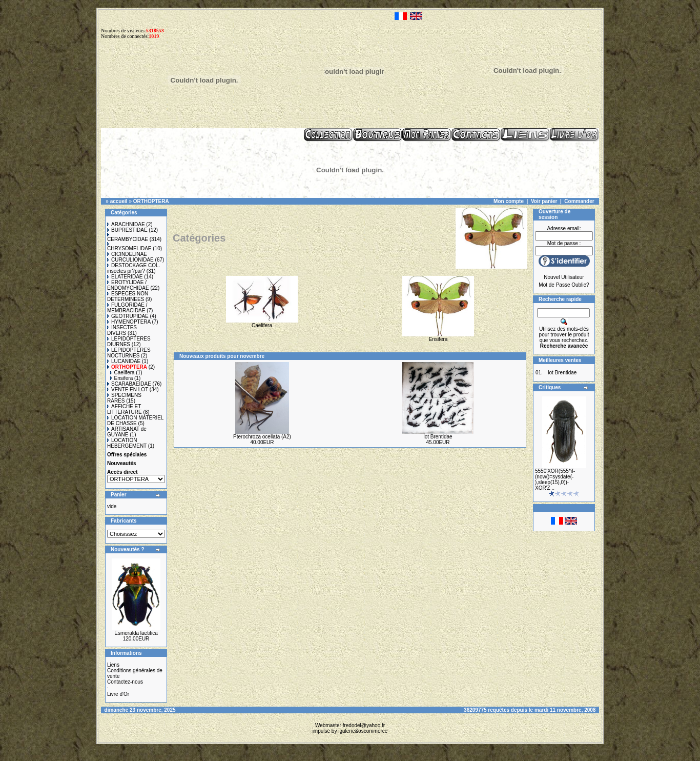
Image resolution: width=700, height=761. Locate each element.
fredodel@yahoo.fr (364, 725)
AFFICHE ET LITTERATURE (125, 409)
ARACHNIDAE (126, 224)
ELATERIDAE (125, 277)
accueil (119, 201)
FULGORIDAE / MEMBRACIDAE (127, 308)
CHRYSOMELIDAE (129, 247)
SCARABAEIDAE (129, 384)
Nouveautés (122, 463)
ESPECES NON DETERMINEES (128, 296)
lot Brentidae (438, 437)
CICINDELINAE (127, 254)
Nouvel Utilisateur (564, 277)
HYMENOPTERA (129, 322)
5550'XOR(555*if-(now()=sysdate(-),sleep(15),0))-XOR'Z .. (555, 479)
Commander (579, 201)
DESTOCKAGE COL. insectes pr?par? (133, 268)
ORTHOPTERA (151, 201)
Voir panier (544, 201)
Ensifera (122, 378)
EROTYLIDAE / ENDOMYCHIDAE (128, 285)
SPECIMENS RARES (124, 398)
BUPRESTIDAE (127, 230)
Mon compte (509, 201)
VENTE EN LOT (128, 389)
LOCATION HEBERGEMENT (127, 443)
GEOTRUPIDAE (128, 316)
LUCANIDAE (124, 361)
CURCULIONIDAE (130, 260)
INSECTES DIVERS (122, 330)
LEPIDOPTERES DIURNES (129, 342)
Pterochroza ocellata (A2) (262, 437)
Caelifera (122, 373)
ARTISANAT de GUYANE (127, 432)
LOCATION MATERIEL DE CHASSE (135, 420)
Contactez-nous (125, 682)
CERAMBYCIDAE (128, 237)
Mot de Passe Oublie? (564, 285)
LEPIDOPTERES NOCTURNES (129, 353)
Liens (113, 665)
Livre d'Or (118, 694)
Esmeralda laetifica (136, 633)
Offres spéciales (127, 455)
